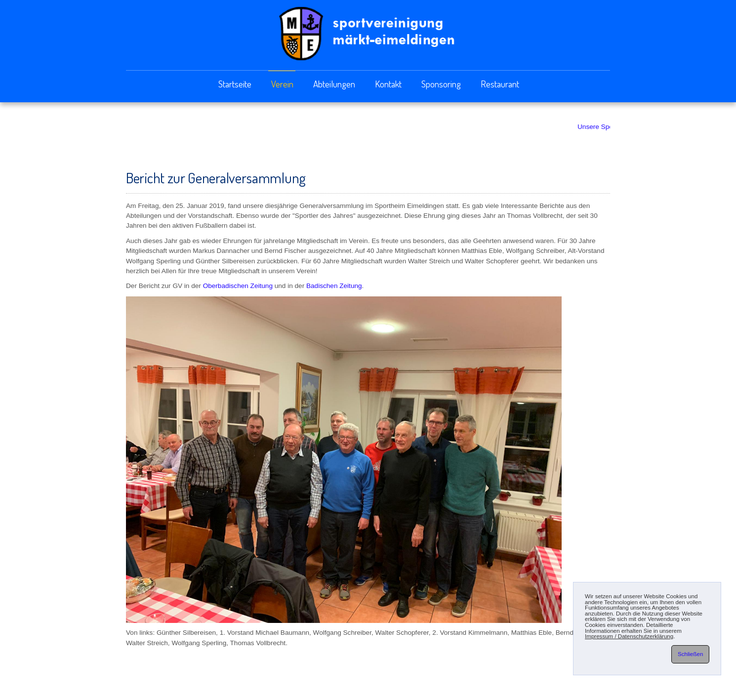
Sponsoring (441, 84)
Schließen (690, 654)
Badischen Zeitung (334, 286)
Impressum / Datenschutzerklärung (629, 636)
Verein (282, 84)
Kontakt (388, 84)
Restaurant (500, 84)
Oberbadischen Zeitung (238, 286)
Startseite (235, 84)
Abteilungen (334, 84)
